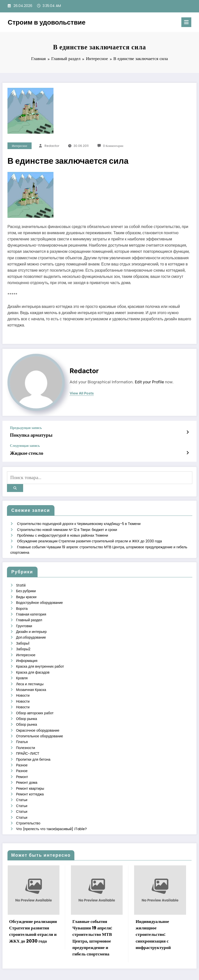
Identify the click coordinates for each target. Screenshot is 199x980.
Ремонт (22, 764)
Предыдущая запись (26, 428)
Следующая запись (25, 445)
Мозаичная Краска (31, 680)
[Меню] (186, 22)
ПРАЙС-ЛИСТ (28, 742)
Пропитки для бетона (33, 747)
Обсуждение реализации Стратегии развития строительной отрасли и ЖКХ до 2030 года (90, 537)
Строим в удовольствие (47, 22)
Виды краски (26, 591)
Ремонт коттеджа (30, 780)
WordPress (92, 972)
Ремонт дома (27, 769)
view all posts (82, 393)
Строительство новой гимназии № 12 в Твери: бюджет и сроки (67, 526)
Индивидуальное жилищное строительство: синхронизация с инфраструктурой (153, 919)
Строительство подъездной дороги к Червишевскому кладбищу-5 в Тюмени (79, 520)
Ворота (22, 603)
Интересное (20, 146)
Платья (22, 730)
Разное (22, 752)
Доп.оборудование (31, 630)
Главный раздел (29, 614)
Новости (23, 686)
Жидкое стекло (25, 452)
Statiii (21, 580)
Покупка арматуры (29, 435)
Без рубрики (26, 586)
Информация (27, 653)
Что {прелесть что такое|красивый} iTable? (52, 814)
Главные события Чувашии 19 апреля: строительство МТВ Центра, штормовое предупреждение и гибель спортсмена (92, 922)
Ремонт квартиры (30, 775)
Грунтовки (24, 619)
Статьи (22, 786)
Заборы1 (23, 636)
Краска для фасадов (33, 664)
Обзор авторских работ (35, 703)
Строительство (28, 808)
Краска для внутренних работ (40, 658)
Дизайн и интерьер (31, 625)
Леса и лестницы (30, 675)
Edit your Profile (149, 382)
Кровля (22, 669)
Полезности (26, 736)
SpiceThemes (148, 972)
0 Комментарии (113, 146)
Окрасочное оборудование (38, 719)
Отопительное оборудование (40, 725)
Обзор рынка (27, 708)
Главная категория (31, 608)
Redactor (52, 146)
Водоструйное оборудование (40, 597)
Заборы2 (23, 641)
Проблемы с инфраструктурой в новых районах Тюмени (63, 531)
